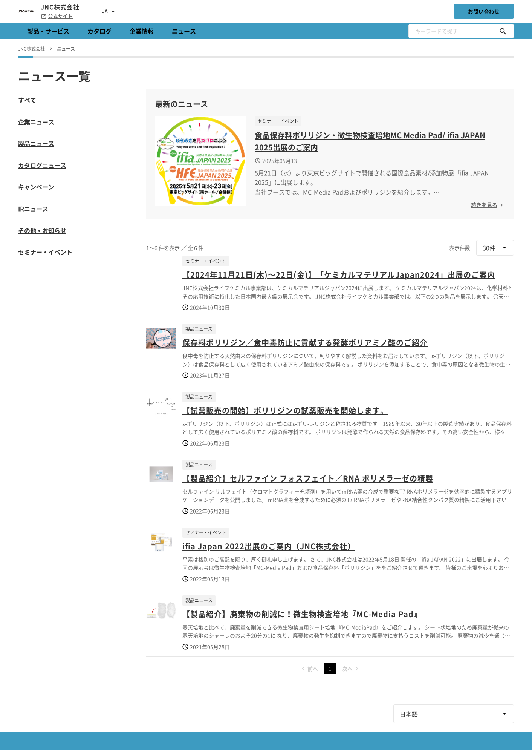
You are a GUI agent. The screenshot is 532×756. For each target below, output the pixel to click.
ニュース (184, 31)
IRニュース (33, 209)
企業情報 (142, 31)
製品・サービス (48, 31)
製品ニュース (36, 143)
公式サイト (57, 16)
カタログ (99, 31)
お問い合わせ (484, 11)
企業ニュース (36, 122)
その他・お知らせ (42, 230)
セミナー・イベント (45, 252)
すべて (27, 100)
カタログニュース (42, 165)
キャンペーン (36, 187)
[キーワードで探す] (503, 31)
